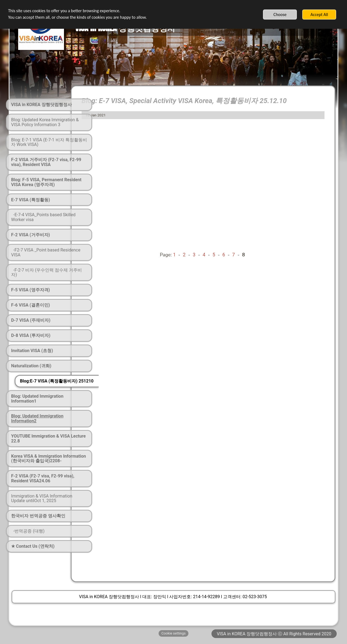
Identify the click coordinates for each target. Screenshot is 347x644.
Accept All (319, 15)
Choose (280, 15)
